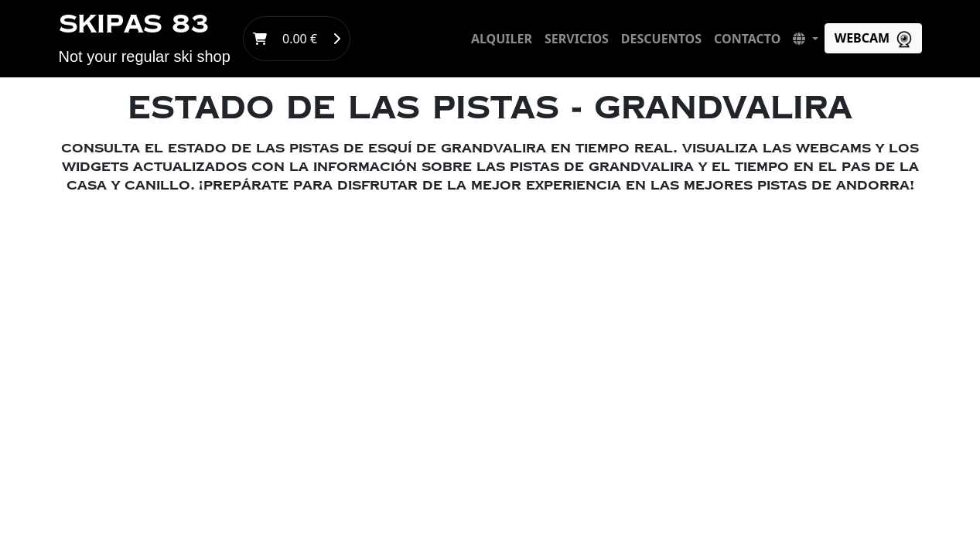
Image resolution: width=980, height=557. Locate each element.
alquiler (502, 39)
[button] (805, 39)
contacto (747, 39)
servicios (577, 39)
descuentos (661, 39)
